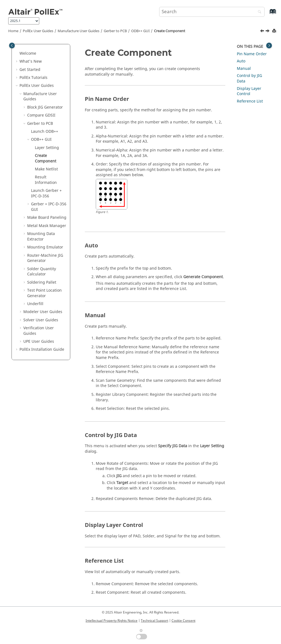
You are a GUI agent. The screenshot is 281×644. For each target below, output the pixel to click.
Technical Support (154, 621)
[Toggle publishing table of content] (12, 45)
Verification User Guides (39, 331)
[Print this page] (275, 31)
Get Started (30, 70)
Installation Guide (42, 349)
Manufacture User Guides (78, 31)
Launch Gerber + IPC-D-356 (46, 193)
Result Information (46, 180)
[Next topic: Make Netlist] (268, 32)
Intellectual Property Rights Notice (112, 621)
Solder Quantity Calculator (42, 272)
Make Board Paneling (47, 218)
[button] (17, 54)
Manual (244, 69)
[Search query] (212, 12)
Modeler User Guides (43, 312)
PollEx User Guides (38, 31)
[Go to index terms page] (267, 14)
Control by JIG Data (249, 78)
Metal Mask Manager (47, 226)
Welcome (28, 53)
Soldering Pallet (42, 282)
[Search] (258, 12)
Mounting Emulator (45, 247)
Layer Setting (47, 148)
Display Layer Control (249, 91)
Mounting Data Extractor (41, 237)
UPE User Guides (39, 342)
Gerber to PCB (115, 31)
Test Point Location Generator (44, 293)
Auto (241, 61)
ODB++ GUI (140, 31)
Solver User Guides (41, 320)
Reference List (250, 101)
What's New (31, 61)
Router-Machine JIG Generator (45, 258)
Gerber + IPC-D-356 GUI (49, 207)
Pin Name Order (252, 54)
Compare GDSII (41, 115)
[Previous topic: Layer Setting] (263, 32)
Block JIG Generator (45, 107)
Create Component (170, 31)
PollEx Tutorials (33, 78)
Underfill (35, 304)
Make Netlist (46, 169)
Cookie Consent (183, 621)
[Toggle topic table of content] (269, 45)
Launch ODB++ (45, 132)
